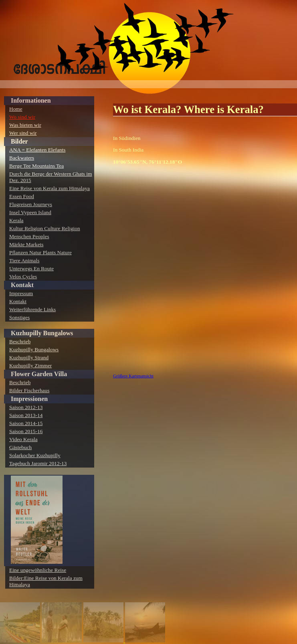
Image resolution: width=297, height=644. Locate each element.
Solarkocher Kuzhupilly (35, 455)
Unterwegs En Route (31, 268)
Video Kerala (23, 439)
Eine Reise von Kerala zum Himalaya (49, 188)
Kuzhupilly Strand (29, 357)
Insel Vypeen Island (30, 212)
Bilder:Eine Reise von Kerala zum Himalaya (46, 581)
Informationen (31, 100)
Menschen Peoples (29, 236)
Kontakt (22, 285)
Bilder (19, 141)
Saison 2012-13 (26, 407)
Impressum (21, 293)
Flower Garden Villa (39, 374)
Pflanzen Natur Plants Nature (40, 252)
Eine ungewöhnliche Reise (38, 570)
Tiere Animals (24, 260)
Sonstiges (19, 317)
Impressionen (29, 399)
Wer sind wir (23, 133)
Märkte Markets (26, 244)
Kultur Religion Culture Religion (45, 228)
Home (16, 109)
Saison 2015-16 (26, 431)
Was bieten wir (25, 125)
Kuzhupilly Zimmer (30, 366)
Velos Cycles (23, 276)
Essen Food (22, 196)
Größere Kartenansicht (133, 376)
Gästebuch (20, 447)
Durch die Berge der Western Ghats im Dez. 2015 (51, 177)
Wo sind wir (22, 117)
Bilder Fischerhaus (29, 390)
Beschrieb (20, 341)
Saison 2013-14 (26, 415)
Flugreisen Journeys (31, 204)
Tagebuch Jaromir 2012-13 (38, 463)
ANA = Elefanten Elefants (37, 150)
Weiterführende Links (32, 309)
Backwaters (22, 158)
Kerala (16, 220)
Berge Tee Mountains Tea (36, 166)
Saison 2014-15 (26, 423)
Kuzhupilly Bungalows (42, 333)
